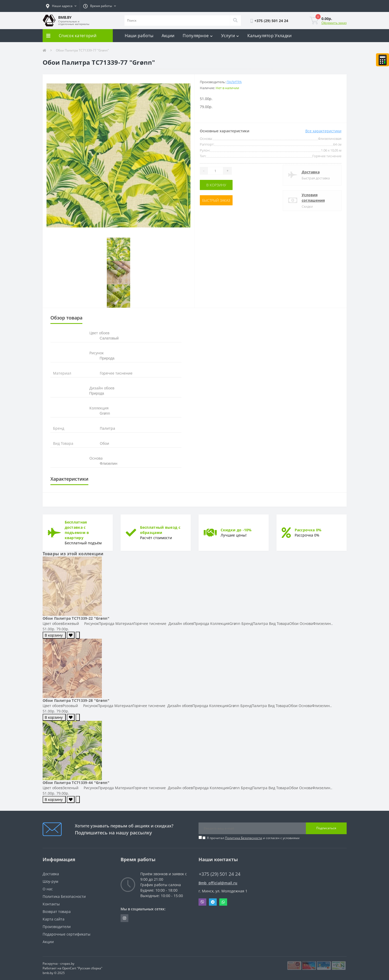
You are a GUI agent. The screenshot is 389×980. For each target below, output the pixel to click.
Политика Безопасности (244, 838)
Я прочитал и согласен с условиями (253, 838)
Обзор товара (66, 318)
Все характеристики (323, 131)
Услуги (230, 36)
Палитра (234, 82)
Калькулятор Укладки (270, 36)
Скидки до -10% (236, 530)
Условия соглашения (313, 198)
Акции (168, 36)
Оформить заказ (334, 23)
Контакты (51, 904)
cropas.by (67, 963)
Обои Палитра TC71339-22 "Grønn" (76, 618)
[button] (61, 6)
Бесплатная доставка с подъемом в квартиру (77, 530)
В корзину (216, 185)
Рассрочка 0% (308, 530)
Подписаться (326, 828)
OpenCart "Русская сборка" (82, 968)
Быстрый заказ (216, 200)
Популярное (198, 36)
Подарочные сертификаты (67, 934)
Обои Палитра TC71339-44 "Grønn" (76, 783)
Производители (57, 927)
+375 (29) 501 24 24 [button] (220, 874)
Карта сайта (54, 919)
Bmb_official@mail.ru (218, 883)
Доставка (311, 172)
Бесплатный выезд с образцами (160, 530)
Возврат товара (57, 912)
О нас (48, 889)
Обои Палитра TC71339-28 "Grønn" (76, 700)
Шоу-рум (50, 881)
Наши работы (139, 36)
